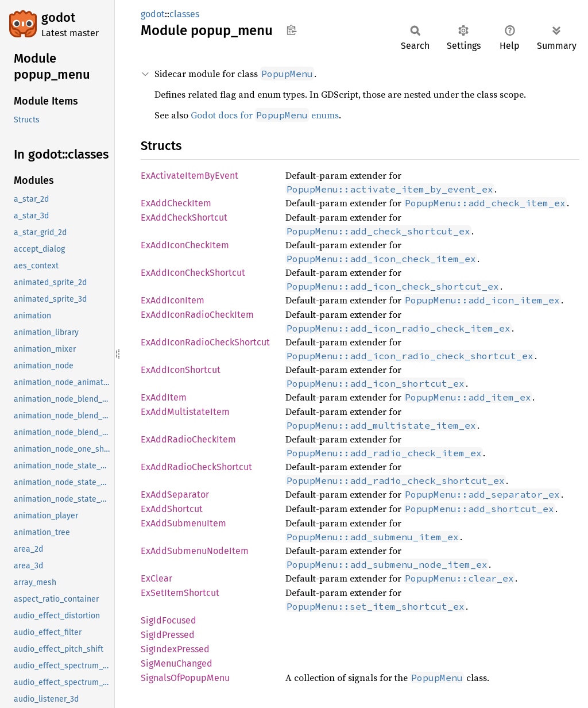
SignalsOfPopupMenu (185, 678)
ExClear (156, 578)
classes (184, 14)
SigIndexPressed (175, 649)
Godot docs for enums (265, 115)
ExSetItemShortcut (180, 593)
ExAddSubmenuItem (183, 523)
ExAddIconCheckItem (185, 245)
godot (58, 18)
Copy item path (291, 30)
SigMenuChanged (177, 663)
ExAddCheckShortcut (184, 218)
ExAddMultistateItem (185, 412)
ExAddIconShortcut (181, 370)
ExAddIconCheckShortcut (193, 273)
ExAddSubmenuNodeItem (195, 551)
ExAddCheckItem (176, 203)
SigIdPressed (168, 635)
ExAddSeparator (175, 495)
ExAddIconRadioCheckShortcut (205, 342)
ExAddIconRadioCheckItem (197, 315)
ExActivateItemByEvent (189, 176)
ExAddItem (164, 397)
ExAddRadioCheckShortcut (196, 467)
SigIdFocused (169, 620)
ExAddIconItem (173, 300)
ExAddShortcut (172, 509)
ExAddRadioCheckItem (188, 439)
